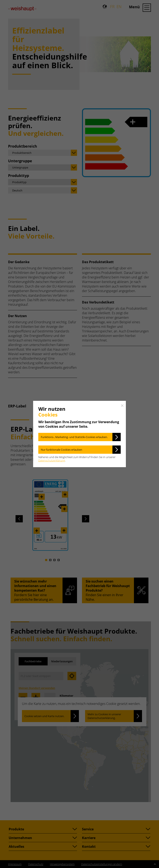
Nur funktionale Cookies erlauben (61, 450)
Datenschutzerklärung (52, 460)
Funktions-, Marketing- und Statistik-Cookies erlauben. (74, 437)
